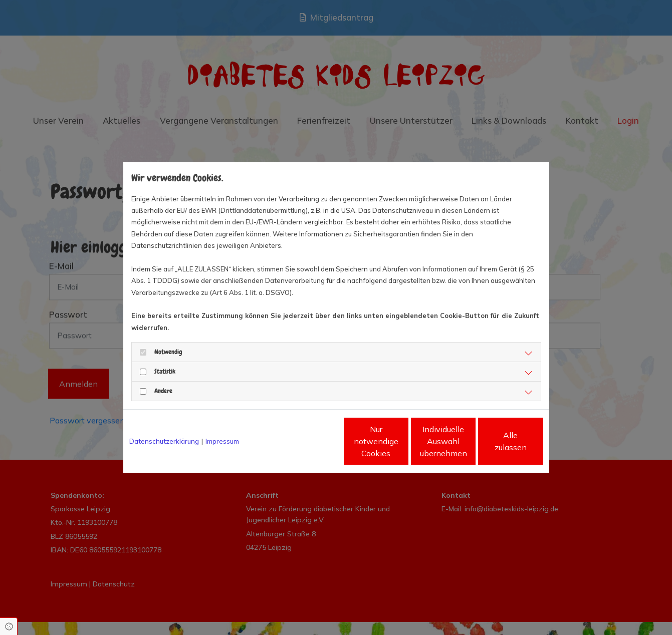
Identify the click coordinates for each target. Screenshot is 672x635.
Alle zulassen (497, 441)
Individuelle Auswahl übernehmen (401, 441)
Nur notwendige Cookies (306, 441)
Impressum (222, 441)
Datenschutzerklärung (164, 441)
